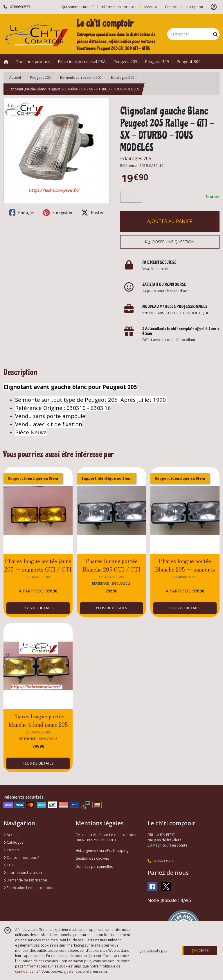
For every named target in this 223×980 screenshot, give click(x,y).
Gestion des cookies (92, 858)
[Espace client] (214, 7)
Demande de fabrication (25, 880)
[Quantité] (131, 197)
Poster (92, 213)
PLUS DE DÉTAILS (38, 608)
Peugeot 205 (41, 77)
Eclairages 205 (123, 77)
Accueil (15, 77)
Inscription (194, 7)
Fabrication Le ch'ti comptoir (29, 888)
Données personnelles (94, 866)
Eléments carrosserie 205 (81, 77)
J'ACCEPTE (200, 950)
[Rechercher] (215, 34)
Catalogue (14, 842)
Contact (171, 7)
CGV (9, 865)
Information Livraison (23, 873)
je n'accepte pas (154, 950)
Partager (22, 213)
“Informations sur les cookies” (49, 966)
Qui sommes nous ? (21, 857)
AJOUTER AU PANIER (170, 221)
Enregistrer (58, 213)
